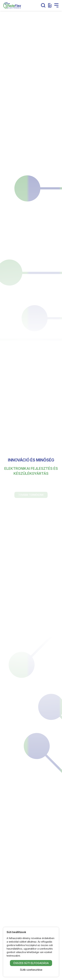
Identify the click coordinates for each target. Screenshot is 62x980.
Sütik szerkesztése (31, 970)
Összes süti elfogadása (31, 963)
